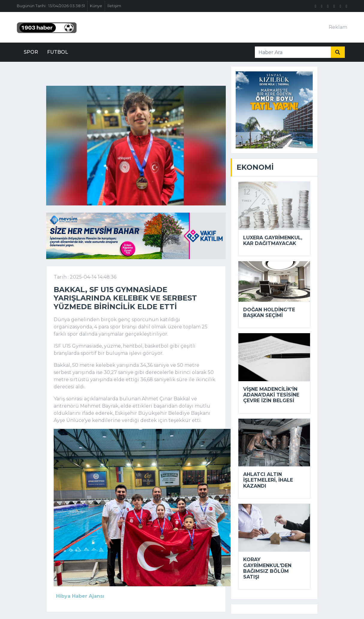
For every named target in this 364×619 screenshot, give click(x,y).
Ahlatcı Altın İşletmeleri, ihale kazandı (268, 480)
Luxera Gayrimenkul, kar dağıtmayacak (273, 241)
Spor (31, 52)
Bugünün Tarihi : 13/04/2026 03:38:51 (51, 6)
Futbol (58, 52)
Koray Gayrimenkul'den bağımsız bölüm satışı (267, 568)
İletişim (114, 6)
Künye (96, 6)
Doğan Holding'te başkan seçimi (269, 312)
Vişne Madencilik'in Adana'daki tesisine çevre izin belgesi (271, 395)
